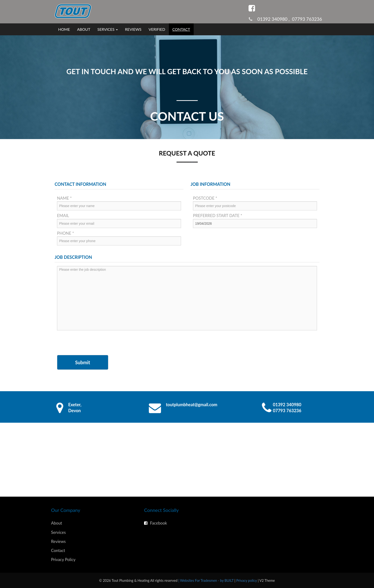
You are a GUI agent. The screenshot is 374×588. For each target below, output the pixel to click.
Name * (64, 198)
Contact (181, 29)
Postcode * (205, 198)
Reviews (133, 29)
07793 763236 (307, 19)
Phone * (65, 233)
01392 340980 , (275, 19)
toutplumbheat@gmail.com (192, 405)
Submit (83, 362)
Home (64, 29)
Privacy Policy (63, 559)
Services (58, 532)
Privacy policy (247, 580)
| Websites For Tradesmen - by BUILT (206, 580)
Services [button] (108, 29)
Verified (157, 29)
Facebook (156, 523)
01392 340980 (287, 405)
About (84, 29)
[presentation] (93, 343)
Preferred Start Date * (218, 216)
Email (63, 216)
